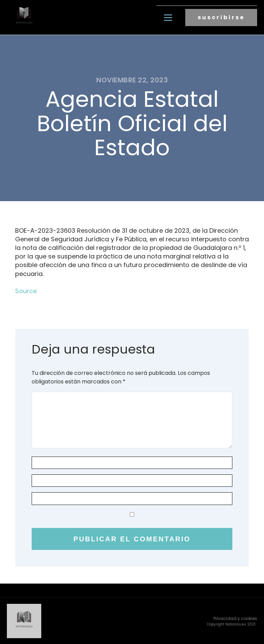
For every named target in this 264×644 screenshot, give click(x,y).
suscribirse (221, 17)
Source (26, 291)
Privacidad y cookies (235, 618)
